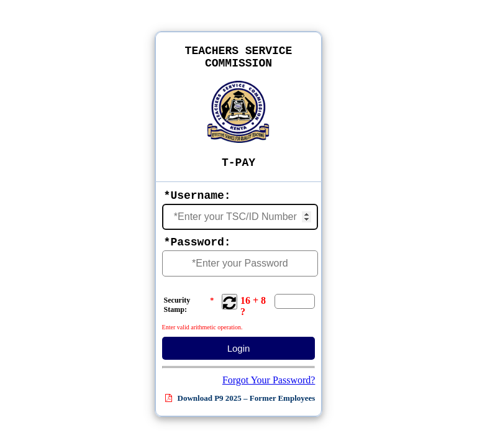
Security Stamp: (189, 306)
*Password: (198, 242)
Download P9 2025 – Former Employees (240, 398)
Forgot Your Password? (269, 380)
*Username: (198, 196)
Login (239, 348)
